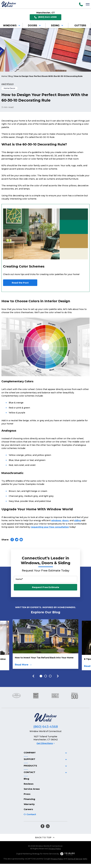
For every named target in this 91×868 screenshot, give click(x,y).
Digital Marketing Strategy (28, 854)
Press (27, 794)
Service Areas (32, 789)
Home (4, 76)
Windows (12, 25)
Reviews (29, 784)
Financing (29, 799)
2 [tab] (46, 676)
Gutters (80, 25)
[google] (48, 826)
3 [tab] (50, 676)
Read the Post (20, 283)
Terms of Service (75, 859)
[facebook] (43, 826)
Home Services (50, 854)
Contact (31, 814)
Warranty (29, 804)
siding (77, 520)
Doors (35, 25)
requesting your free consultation (50, 527)
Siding (58, 25)
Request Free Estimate (46, 587)
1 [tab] (41, 676)
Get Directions (45, 743)
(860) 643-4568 (45, 17)
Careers (28, 809)
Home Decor (10, 88)
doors (65, 520)
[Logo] (9, 4)
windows (56, 520)
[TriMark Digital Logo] (67, 854)
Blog (11, 76)
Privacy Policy (55, 849)
